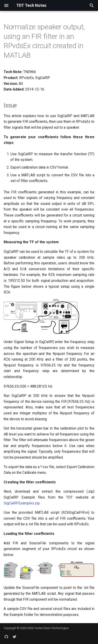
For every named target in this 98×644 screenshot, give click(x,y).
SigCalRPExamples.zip (22, 503)
